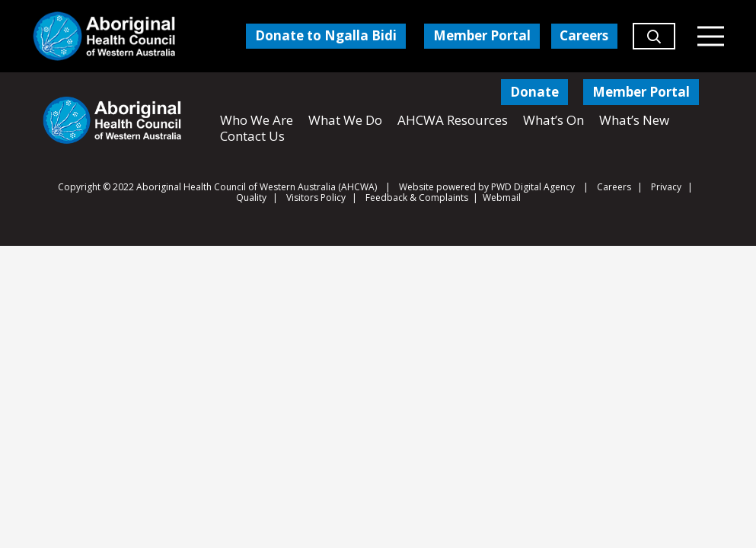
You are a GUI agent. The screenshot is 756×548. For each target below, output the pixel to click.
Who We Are (257, 120)
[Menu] (710, 37)
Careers (614, 187)
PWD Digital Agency (533, 187)
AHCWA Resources (453, 120)
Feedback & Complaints (417, 198)
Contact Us (252, 136)
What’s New (634, 120)
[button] (654, 43)
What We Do (345, 120)
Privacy (666, 187)
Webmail (502, 198)
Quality (251, 198)
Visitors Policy (316, 198)
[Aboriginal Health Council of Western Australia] (104, 36)
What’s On (553, 120)
